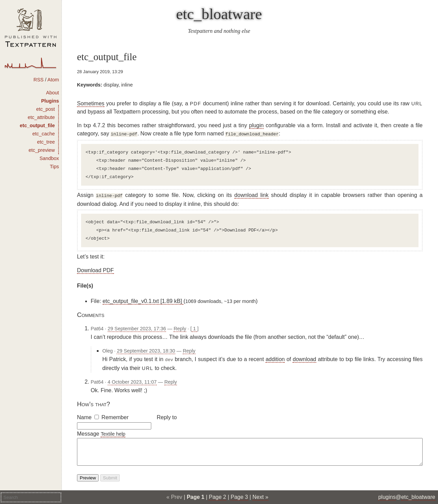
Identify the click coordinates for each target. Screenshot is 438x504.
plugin (256, 125)
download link (252, 194)
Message (88, 432)
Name (84, 415)
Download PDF (95, 269)
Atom (53, 80)
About (53, 93)
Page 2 (217, 497)
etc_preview (42, 150)
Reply (180, 327)
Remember (115, 415)
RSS (39, 80)
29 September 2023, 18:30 (146, 349)
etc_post (46, 109)
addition (275, 358)
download (304, 358)
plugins (387, 497)
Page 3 (239, 497)
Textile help (113, 432)
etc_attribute (41, 117)
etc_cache (44, 134)
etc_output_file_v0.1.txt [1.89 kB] (143, 300)
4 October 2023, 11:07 (132, 380)
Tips (55, 167)
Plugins (50, 101)
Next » (260, 497)
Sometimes (91, 103)
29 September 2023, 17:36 (137, 327)
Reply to (167, 415)
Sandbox (49, 158)
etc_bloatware (219, 14)
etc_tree (46, 142)
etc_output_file (37, 125)
